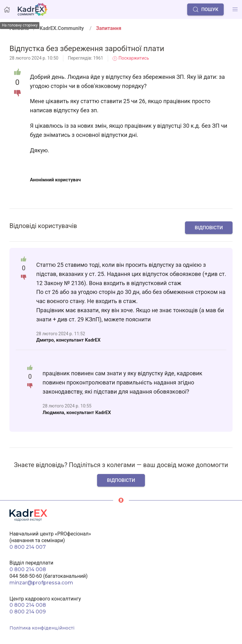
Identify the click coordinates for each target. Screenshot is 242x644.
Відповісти (209, 228)
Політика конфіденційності (42, 628)
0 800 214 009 (28, 612)
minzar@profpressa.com (41, 583)
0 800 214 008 (28, 569)
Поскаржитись (131, 58)
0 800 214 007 (28, 547)
